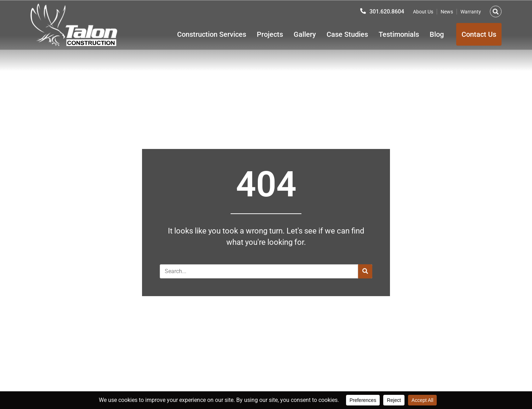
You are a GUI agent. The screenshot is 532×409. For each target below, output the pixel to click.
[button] (496, 11)
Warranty (471, 12)
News (447, 12)
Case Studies (347, 34)
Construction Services (212, 34)
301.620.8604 (387, 11)
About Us (423, 12)
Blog (437, 34)
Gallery (305, 34)
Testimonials (399, 34)
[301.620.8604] (363, 11)
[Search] (365, 271)
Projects (270, 34)
